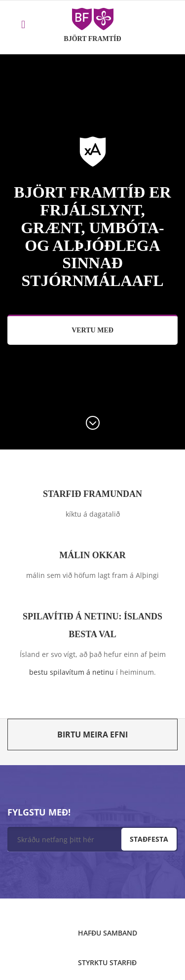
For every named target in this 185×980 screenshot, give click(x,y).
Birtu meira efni (92, 735)
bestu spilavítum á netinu (72, 672)
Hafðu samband (108, 933)
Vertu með (92, 330)
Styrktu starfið (107, 962)
